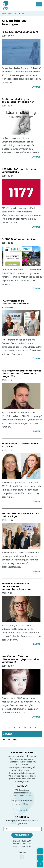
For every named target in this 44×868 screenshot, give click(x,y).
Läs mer (36, 87)
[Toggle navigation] (39, 4)
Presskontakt (22, 810)
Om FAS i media (10, 740)
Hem (4, 14)
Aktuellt (8, 734)
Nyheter (12, 14)
